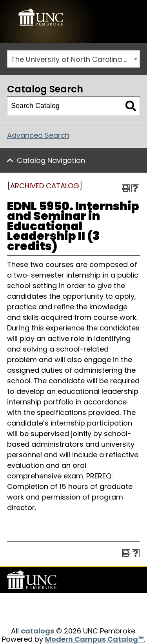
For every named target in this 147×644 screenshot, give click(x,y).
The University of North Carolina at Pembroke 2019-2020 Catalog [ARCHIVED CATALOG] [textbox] (75, 59)
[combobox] (73, 59)
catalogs (37, 631)
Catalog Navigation (51, 160)
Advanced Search (38, 135)
